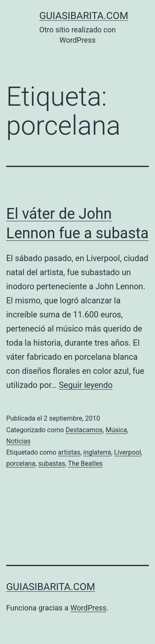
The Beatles (86, 464)
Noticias (18, 441)
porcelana (21, 464)
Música (116, 430)
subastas (52, 464)
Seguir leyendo (86, 385)
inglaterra (97, 452)
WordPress (88, 608)
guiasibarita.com (84, 16)
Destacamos (84, 430)
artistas (69, 452)
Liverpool (128, 452)
